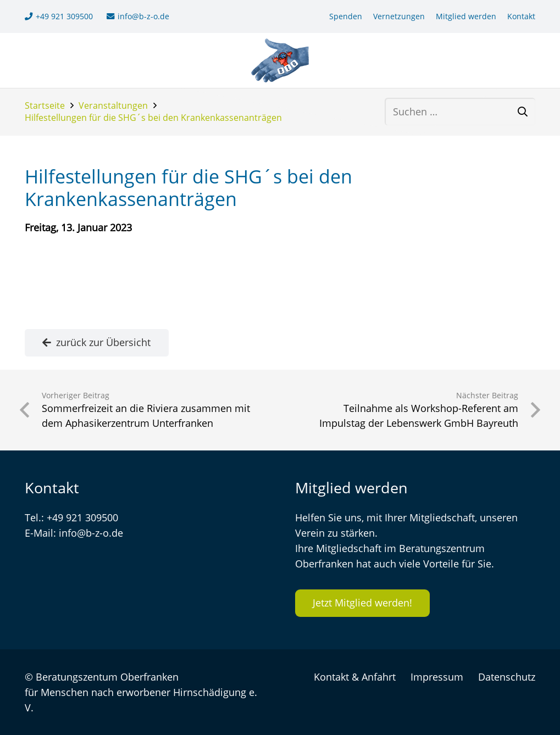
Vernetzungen (399, 16)
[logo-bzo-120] (280, 60)
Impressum (437, 677)
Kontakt (521, 16)
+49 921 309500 (82, 517)
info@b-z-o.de (91, 533)
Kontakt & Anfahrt (355, 677)
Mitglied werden (466, 16)
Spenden (346, 16)
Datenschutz (507, 677)
